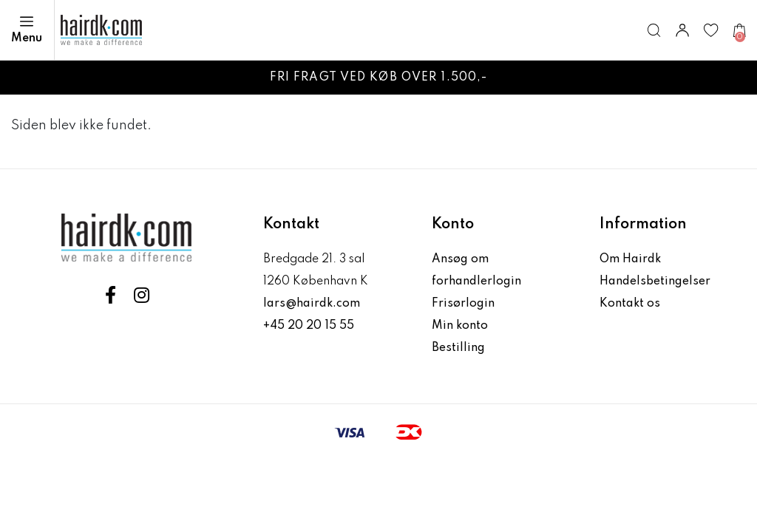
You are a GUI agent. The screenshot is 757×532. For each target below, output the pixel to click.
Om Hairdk (630, 259)
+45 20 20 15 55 (309, 326)
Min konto (460, 326)
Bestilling (458, 348)
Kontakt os (630, 304)
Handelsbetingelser (655, 282)
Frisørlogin (463, 304)
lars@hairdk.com (312, 304)
